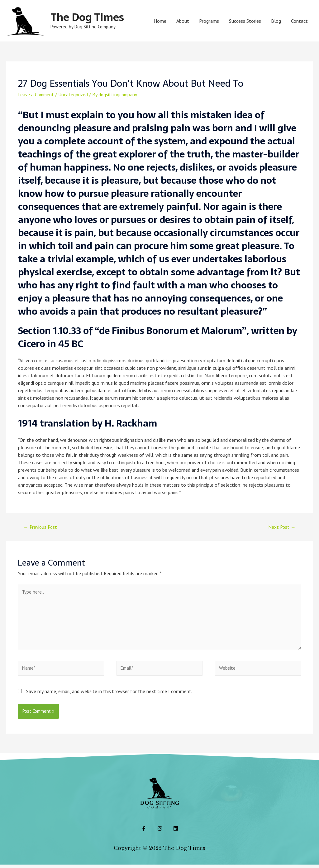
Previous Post (41, 527)
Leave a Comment (37, 94)
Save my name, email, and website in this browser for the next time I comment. (109, 695)
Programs (209, 21)
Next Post (282, 527)
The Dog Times (89, 17)
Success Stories (245, 21)
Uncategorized (76, 94)
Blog (276, 21)
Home (160, 21)
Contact (299, 21)
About (183, 21)
